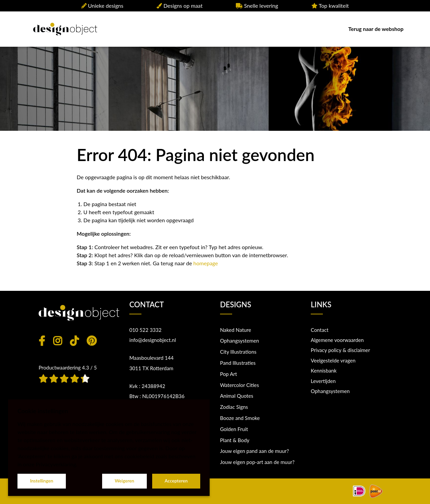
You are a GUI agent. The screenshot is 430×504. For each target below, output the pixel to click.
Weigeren (124, 481)
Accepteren (176, 481)
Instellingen (41, 481)
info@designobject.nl (153, 340)
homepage (206, 263)
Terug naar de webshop (376, 29)
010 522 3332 (145, 330)
